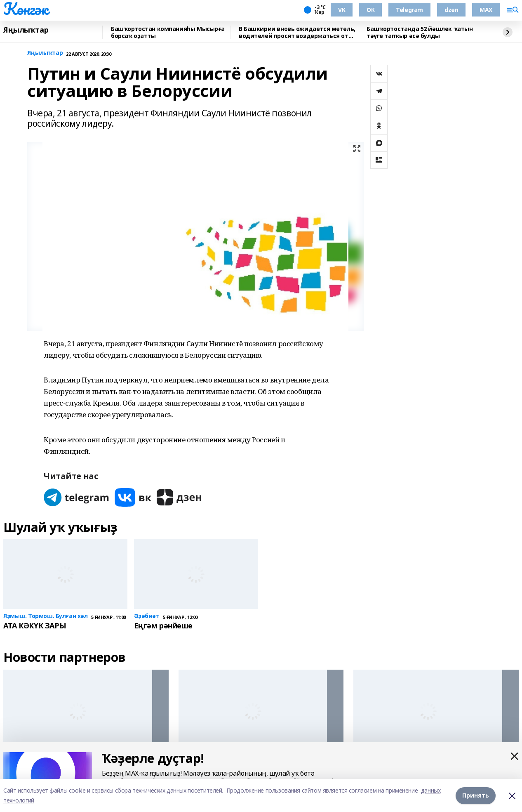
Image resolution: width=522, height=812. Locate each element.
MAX (486, 10)
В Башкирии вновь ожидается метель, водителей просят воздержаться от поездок (297, 32)
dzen (451, 10)
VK (342, 10)
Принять (476, 795)
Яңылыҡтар (26, 30)
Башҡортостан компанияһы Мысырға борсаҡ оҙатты (168, 32)
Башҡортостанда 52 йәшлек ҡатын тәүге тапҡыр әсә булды (420, 32)
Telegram (409, 10)
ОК (370, 10)
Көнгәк (26, 9)
